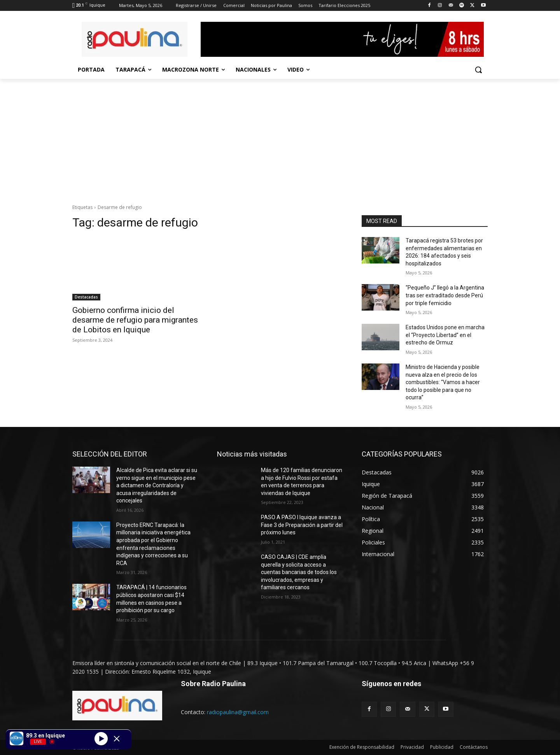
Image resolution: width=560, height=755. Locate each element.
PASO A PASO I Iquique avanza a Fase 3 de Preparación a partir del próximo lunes (302, 525)
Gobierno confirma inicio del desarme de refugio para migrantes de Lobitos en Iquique (135, 320)
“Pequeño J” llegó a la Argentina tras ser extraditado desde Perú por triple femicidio (445, 295)
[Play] (101, 738)
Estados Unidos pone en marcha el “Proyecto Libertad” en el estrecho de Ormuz (445, 335)
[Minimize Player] (117, 739)
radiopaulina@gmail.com (238, 712)
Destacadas (86, 297)
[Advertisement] (280, 137)
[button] (478, 70)
